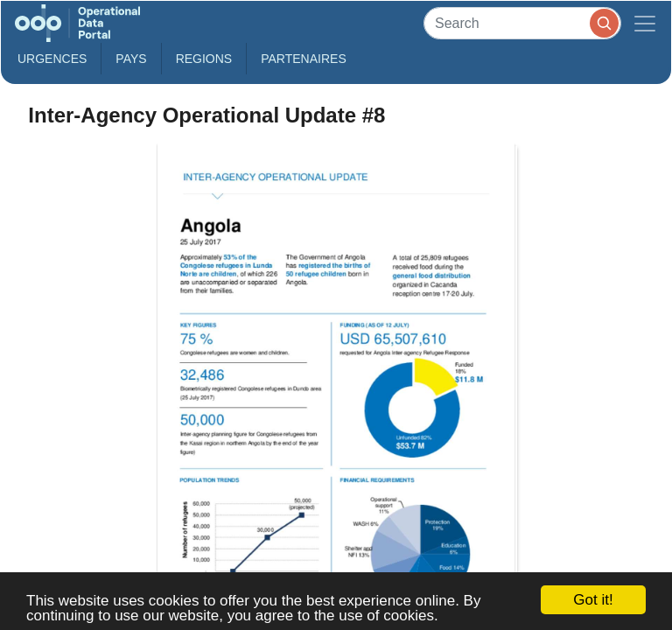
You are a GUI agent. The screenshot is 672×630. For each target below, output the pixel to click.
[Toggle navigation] (645, 23)
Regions (204, 59)
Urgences (52, 59)
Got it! (593, 600)
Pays (131, 59)
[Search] (522, 23)
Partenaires (304, 59)
